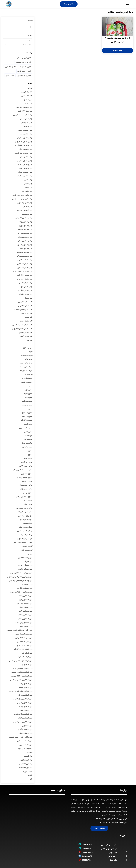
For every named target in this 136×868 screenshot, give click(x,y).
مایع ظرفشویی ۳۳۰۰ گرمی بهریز (21, 676)
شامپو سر (29, 409)
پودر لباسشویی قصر (26, 248)
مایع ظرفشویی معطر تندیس (23, 722)
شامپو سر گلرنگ (27, 420)
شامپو (30, 386)
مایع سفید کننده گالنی (25, 642)
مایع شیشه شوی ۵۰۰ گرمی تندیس (21, 661)
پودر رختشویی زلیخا (26, 168)
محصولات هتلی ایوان (25, 749)
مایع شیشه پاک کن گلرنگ (23, 649)
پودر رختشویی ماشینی (25, 138)
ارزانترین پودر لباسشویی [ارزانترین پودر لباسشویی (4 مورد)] (23, 62)
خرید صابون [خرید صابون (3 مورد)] (9, 76)
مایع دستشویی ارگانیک (24, 588)
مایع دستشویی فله (26, 607)
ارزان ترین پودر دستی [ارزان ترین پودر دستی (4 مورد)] (23, 58)
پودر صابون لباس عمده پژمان (22, 199)
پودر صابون (29, 187)
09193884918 (87, 849)
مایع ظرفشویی (27, 665)
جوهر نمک (29, 344)
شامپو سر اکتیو (27, 413)
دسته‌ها (29, 41)
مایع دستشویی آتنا (26, 596)
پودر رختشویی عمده (26, 134)
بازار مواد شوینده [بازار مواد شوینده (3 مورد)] (25, 67)
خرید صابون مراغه (26, 367)
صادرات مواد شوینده (25, 512)
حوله (31, 352)
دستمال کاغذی (27, 378)
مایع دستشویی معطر (25, 619)
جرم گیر (30, 340)
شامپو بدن (29, 397)
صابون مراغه (28, 500)
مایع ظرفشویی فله (26, 710)
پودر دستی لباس (27, 123)
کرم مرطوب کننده (27, 550)
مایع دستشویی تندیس (25, 603)
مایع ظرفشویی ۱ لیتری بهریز (23, 668)
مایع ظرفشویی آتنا (26, 684)
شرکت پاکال (28, 439)
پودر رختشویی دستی (25, 130)
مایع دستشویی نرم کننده (24, 623)
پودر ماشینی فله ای (26, 294)
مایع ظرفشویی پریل (25, 695)
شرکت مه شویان (27, 443)
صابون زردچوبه (27, 481)
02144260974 (117, 823)
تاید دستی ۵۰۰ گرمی (25, 306)
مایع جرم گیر (28, 562)
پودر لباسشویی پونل (26, 226)
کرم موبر (30, 554)
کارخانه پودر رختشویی (25, 539)
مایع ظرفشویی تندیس (25, 703)
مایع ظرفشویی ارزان (25, 687)
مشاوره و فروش (69, 4)
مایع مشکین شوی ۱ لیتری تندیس (21, 737)
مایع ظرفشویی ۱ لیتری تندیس (22, 672)
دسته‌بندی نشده (27, 382)
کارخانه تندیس (27, 546)
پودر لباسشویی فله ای (25, 245)
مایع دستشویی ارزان (25, 600)
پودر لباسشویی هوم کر (25, 256)
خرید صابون (28, 359)
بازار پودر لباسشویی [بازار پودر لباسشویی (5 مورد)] (10, 67)
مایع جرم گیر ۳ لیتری (25, 569)
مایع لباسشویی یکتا (26, 733)
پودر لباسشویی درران (25, 233)
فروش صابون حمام (26, 527)
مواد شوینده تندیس (26, 764)
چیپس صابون (28, 348)
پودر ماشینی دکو (27, 287)
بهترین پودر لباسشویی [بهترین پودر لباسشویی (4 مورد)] (23, 76)
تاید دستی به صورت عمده (23, 310)
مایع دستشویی (27, 584)
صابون (30, 451)
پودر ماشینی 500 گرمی (24, 275)
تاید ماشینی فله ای (26, 332)
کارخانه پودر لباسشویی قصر (23, 542)
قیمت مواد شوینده (26, 535)
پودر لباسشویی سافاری (25, 241)
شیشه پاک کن (27, 447)
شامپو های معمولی (26, 428)
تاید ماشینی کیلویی (26, 336)
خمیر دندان (29, 374)
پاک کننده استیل (27, 96)
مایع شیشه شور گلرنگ (25, 657)
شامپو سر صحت (27, 416)
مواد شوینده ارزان (26, 760)
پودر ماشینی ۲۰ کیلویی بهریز (23, 271)
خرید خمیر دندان (27, 355)
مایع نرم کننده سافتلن (25, 741)
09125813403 (87, 845)
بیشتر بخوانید (117, 50)
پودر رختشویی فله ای (25, 172)
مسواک (30, 752)
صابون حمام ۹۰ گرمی (25, 466)
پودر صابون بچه (27, 191)
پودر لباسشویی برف (26, 222)
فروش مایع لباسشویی (25, 531)
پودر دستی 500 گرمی (25, 111)
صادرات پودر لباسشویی (24, 508)
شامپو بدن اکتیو (27, 401)
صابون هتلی (28, 504)
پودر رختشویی (28, 126)
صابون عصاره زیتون (26, 489)
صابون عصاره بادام (26, 485)
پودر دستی (29, 103)
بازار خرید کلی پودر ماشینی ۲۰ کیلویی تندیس (118, 40)
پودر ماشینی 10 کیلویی (24, 264)
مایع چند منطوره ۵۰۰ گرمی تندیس (21, 581)
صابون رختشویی (27, 474)
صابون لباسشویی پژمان (24, 497)
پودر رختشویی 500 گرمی (24, 145)
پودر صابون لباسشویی (25, 203)
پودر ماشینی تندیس (25, 283)
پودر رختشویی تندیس (25, 161)
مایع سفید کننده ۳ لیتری (24, 638)
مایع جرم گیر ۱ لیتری (25, 565)
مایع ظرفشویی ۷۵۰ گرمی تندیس (21, 680)
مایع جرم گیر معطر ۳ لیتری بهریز (21, 573)
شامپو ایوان (28, 390)
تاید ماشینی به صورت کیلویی (22, 329)
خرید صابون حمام (26, 363)
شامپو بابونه (28, 394)
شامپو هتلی (28, 432)
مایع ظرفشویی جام (26, 707)
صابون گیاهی (28, 493)
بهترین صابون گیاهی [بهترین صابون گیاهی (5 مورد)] (24, 71)
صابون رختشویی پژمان (25, 478)
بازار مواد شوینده (27, 92)
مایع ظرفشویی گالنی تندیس (23, 714)
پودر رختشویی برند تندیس (23, 153)
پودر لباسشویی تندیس (25, 229)
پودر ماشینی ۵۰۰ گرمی (25, 260)
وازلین (30, 775)
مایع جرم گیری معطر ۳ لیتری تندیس (20, 577)
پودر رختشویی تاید (26, 157)
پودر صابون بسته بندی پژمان (22, 195)
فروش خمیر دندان (26, 520)
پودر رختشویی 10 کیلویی (24, 142)
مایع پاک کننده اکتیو (25, 558)
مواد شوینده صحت (26, 768)
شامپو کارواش (28, 424)
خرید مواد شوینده (26, 371)
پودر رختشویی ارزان (26, 149)
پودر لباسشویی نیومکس (24, 252)
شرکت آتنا (29, 436)
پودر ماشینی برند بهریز (25, 279)
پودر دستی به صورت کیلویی (23, 115)
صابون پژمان (28, 458)
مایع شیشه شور (27, 653)
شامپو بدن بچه (27, 405)
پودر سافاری (28, 180)
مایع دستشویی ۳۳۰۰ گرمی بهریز (21, 592)
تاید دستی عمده (27, 313)
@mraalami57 (87, 856)
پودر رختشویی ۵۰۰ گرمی (24, 107)
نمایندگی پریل (28, 771)
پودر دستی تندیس (26, 119)
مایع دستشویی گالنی (25, 615)
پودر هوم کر (28, 298)
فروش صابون (28, 523)
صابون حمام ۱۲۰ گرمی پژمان (23, 470)
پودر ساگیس (28, 184)
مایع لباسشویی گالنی (25, 729)
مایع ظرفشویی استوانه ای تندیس (21, 691)
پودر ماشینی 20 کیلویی (24, 268)
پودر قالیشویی (28, 207)
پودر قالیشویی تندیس (25, 210)
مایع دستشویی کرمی (25, 611)
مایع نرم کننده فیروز (26, 745)
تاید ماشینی (28, 317)
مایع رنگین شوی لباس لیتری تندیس (20, 630)
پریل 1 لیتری (28, 100)
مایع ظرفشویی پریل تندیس (23, 699)
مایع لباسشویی (27, 726)
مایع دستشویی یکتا (26, 626)
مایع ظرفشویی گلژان (25, 718)
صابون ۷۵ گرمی (27, 462)
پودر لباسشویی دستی (25, 237)
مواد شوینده (28, 756)
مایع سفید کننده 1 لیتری (24, 634)
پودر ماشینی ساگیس (25, 290)
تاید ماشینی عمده (26, 321)
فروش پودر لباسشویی (25, 516)
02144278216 (105, 823)
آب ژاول (30, 88)
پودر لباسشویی (27, 214)
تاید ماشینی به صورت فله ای (22, 325)
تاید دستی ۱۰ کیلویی (25, 302)
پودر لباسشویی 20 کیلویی (24, 218)
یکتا (31, 779)
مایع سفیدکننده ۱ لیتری (24, 645)
